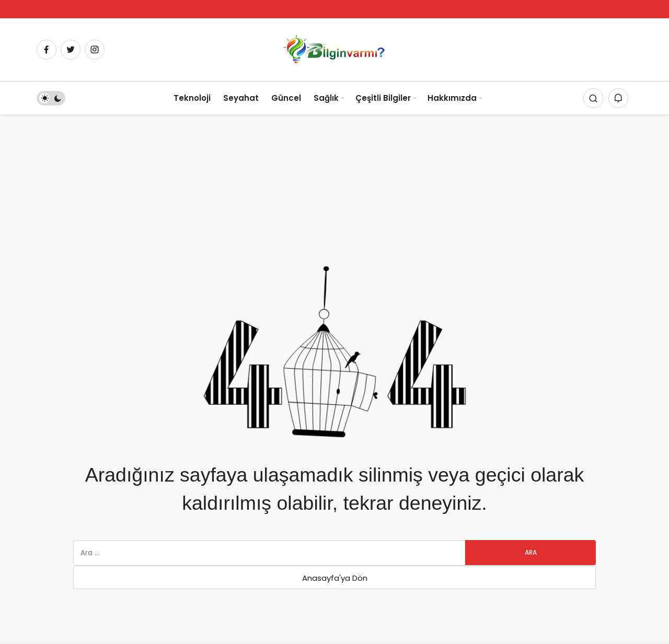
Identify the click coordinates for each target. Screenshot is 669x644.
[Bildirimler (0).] (618, 98)
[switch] (51, 98)
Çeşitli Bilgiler (383, 98)
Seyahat (241, 98)
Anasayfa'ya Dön (335, 578)
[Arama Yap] (593, 98)
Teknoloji (192, 98)
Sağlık (326, 98)
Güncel (286, 98)
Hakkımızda (452, 98)
